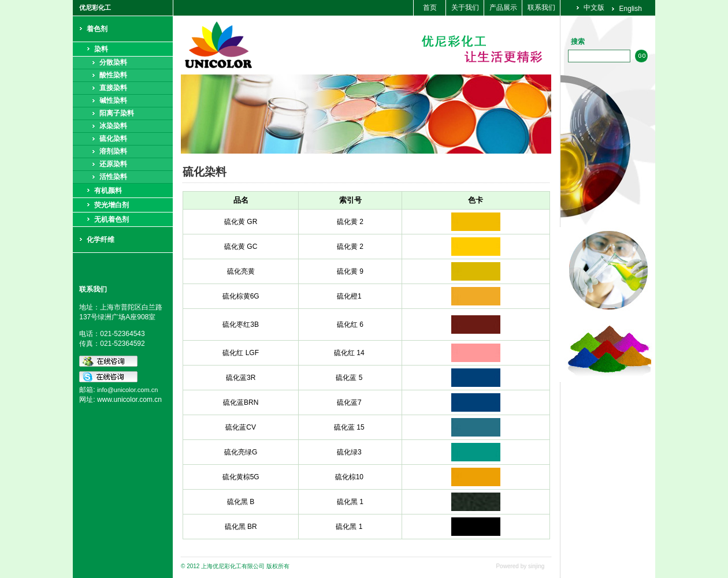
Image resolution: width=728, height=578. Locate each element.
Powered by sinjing (520, 566)
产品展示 (503, 8)
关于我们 (465, 8)
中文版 (594, 8)
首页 (430, 8)
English (631, 9)
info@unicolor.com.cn (127, 390)
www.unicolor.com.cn (129, 400)
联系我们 (541, 8)
